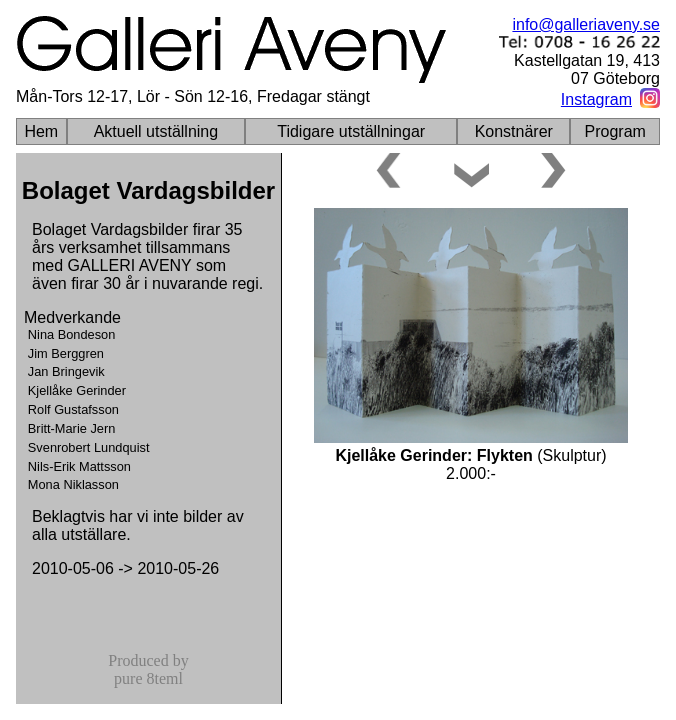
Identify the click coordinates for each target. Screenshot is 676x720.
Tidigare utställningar (351, 131)
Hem (41, 131)
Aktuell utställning (156, 131)
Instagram (596, 99)
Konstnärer (514, 131)
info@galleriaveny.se (586, 24)
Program (615, 131)
